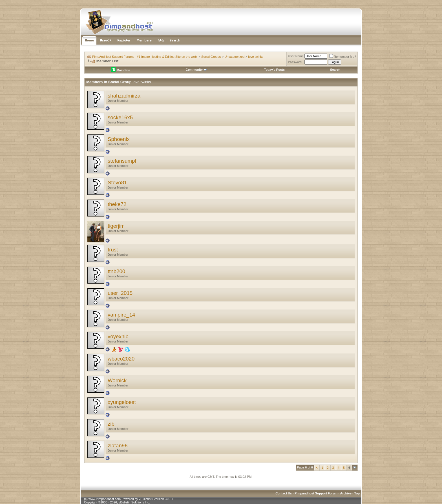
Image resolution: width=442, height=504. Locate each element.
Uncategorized (234, 57)
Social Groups (211, 57)
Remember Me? (343, 57)
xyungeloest (122, 402)
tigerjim (116, 226)
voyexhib (118, 336)
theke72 (117, 204)
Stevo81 (117, 183)
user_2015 (120, 293)
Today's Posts (274, 70)
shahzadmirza (124, 96)
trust (113, 250)
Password (295, 62)
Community (196, 70)
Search (335, 70)
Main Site (121, 70)
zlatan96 (118, 446)
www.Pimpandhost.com (105, 499)
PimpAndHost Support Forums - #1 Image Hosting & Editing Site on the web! (145, 57)
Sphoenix (119, 139)
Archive (346, 493)
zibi (112, 424)
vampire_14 (121, 315)
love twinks (256, 57)
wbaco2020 (121, 359)
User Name (296, 56)
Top (357, 493)
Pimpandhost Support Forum (316, 493)
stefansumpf (122, 161)
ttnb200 (116, 271)
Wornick (117, 380)
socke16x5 (120, 117)
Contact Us (284, 493)
